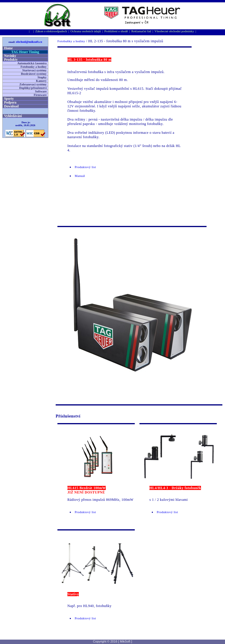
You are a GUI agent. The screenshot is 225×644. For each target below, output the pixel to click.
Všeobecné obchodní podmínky (174, 31)
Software (41, 91)
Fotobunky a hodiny (34, 67)
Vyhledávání (13, 116)
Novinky (10, 56)
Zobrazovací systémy (33, 84)
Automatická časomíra (32, 63)
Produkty (11, 60)
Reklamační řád (141, 31)
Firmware (40, 95)
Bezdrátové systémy (34, 74)
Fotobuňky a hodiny (71, 41)
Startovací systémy (34, 70)
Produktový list (85, 167)
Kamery (41, 81)
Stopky (42, 77)
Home (8, 48)
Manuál (80, 176)
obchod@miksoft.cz (29, 42)
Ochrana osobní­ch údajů (86, 31)
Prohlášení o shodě (116, 31)
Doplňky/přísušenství (33, 88)
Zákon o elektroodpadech (51, 31)
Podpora (10, 102)
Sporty (9, 99)
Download (11, 106)
